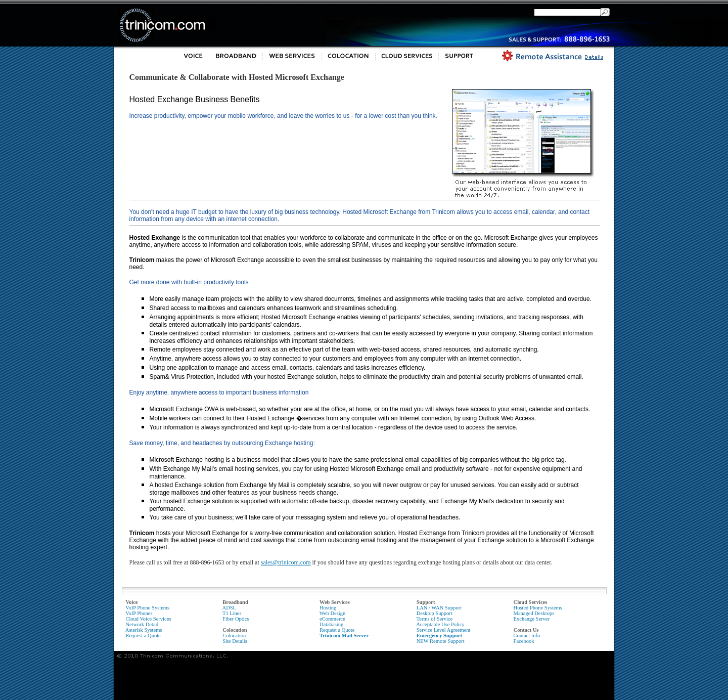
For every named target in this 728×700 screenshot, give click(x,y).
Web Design (332, 613)
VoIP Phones (139, 613)
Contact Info (527, 636)
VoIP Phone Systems (147, 608)
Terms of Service (435, 619)
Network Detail (142, 624)
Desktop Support (435, 613)
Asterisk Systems (144, 630)
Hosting (328, 608)
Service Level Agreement (444, 630)
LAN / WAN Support (439, 608)
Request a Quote (143, 636)
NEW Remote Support (441, 641)
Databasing (331, 624)
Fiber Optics (236, 619)
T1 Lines (232, 613)
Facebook (524, 641)
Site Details (235, 641)
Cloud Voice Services (148, 619)
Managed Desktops (534, 613)
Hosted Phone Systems (538, 608)
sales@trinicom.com (286, 562)
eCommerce (332, 619)
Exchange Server (532, 619)
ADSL (229, 608)
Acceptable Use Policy (440, 624)
